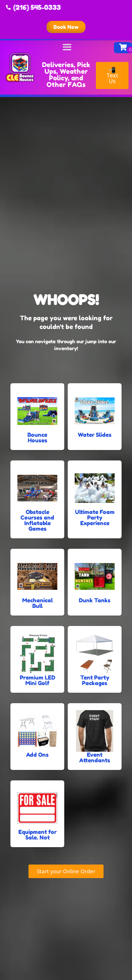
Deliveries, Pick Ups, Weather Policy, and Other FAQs (66, 74)
